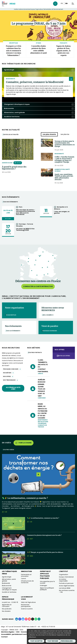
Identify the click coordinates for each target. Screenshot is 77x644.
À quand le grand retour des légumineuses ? (14, 168)
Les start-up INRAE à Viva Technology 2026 (25, 234)
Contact (4, 642)
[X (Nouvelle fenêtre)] (33, 624)
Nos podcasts (7, 614)
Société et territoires (9, 597)
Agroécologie (7, 163)
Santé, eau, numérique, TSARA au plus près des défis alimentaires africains (65, 181)
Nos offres (8, 381)
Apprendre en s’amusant (7, 610)
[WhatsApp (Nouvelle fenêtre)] (36, 624)
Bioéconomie (7, 590)
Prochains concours (12, 374)
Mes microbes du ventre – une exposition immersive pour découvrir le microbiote (26, 217)
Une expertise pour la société (47, 587)
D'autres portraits (36, 357)
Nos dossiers (6, 616)
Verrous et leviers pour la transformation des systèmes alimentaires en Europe (65, 144)
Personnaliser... (67, 641)
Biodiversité (59, 155)
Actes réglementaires (67, 591)
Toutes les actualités (11, 134)
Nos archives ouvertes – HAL (67, 596)
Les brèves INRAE (65, 593)
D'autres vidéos (9, 455)
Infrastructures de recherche (27, 587)
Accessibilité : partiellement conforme (16, 639)
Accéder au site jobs (13, 393)
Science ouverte (27, 614)
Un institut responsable (63, 585)
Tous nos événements (11, 207)
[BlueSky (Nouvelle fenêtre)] (23, 624)
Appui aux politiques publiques (47, 594)
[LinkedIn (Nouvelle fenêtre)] (17, 624)
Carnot (24, 583)
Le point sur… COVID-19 (10, 607)
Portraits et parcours (66, 588)
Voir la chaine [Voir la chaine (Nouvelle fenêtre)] (24, 448)
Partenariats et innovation (26, 580)
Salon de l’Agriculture (28, 607)
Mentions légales (8, 637)
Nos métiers (8, 378)
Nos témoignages (10, 385)
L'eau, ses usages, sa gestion (62, 217)
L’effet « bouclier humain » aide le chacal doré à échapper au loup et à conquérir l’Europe (65, 162)
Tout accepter (36, 641)
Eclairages (44, 590)
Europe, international (66, 582)
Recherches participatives (26, 610)
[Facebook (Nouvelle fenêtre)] (20, 624)
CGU (18, 637)
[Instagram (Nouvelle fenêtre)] (26, 624)
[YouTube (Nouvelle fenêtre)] (29, 624)
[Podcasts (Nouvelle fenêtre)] (39, 624)
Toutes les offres (64, 361)
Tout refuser (53, 641)
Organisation (64, 579)
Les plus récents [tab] (49, 134)
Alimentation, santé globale (62, 174)
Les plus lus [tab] (65, 134)
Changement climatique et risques (9, 594)
